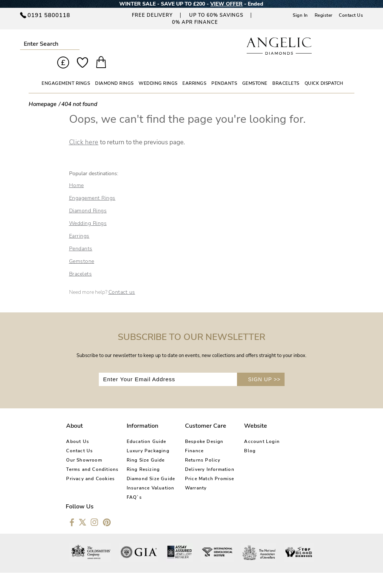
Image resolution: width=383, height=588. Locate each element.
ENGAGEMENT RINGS (66, 70)
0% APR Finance (195, 22)
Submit (74, 44)
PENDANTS (224, 70)
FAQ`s (130, 484)
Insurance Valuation (146, 475)
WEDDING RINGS (158, 70)
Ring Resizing (139, 456)
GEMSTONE (255, 70)
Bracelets (81, 261)
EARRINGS (194, 70)
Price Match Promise (200, 466)
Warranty (187, 475)
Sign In (300, 15)
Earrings (79, 223)
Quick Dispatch (324, 70)
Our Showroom (84, 447)
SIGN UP (264, 366)
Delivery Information (200, 456)
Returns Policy (194, 447)
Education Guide (142, 428)
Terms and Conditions (92, 456)
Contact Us (351, 15)
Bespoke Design (195, 428)
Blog (236, 438)
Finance (185, 438)
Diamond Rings (88, 197)
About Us (78, 428)
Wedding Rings (88, 210)
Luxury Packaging (144, 438)
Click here (84, 129)
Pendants (81, 235)
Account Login (249, 428)
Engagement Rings (92, 185)
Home (77, 172)
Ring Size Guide (141, 447)
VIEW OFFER (226, 4)
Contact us (122, 279)
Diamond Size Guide (147, 466)
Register (324, 15)
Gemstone (82, 248)
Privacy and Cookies (90, 466)
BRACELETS (286, 70)
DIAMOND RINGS (114, 70)
